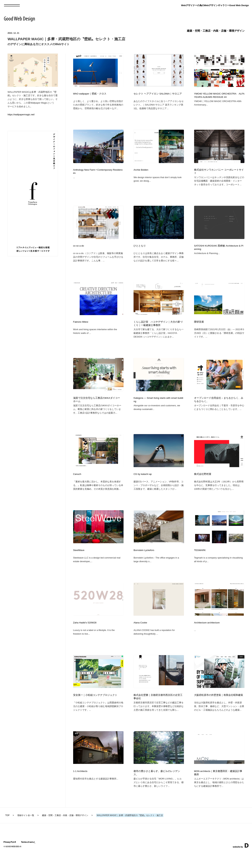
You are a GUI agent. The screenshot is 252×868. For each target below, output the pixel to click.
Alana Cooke (140, 635)
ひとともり (140, 249)
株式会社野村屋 (203, 483)
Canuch (77, 483)
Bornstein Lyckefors (144, 561)
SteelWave (79, 561)
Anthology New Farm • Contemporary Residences (98, 173)
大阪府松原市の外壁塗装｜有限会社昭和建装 (219, 709)
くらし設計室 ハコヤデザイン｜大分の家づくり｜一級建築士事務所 (158, 329)
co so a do (79, 249)
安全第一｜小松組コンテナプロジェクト (95, 709)
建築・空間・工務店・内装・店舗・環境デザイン (216, 31)
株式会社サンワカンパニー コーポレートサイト (219, 173)
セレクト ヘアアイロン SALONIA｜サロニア (158, 94)
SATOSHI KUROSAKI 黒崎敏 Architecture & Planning (219, 251)
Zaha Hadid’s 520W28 (85, 635)
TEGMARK (200, 561)
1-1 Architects (80, 787)
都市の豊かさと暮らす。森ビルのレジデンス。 (157, 789)
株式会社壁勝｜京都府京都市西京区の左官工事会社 (158, 711)
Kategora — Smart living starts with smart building (158, 407)
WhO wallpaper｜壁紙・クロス (90, 94)
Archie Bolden (141, 172)
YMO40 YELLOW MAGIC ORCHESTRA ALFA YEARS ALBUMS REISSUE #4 (219, 95)
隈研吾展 (199, 327)
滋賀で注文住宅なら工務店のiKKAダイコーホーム (97, 407)
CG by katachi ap (143, 483)
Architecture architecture (207, 635)
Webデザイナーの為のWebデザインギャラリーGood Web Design (215, 5)
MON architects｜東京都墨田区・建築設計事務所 (218, 789)
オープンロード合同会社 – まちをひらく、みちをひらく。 (219, 407)
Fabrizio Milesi (81, 327)
